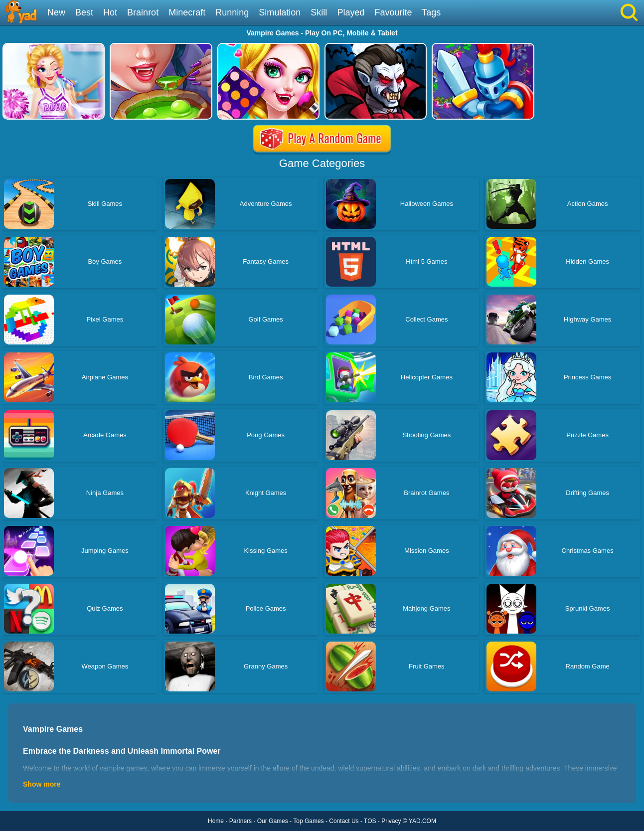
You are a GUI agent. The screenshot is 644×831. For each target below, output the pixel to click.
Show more (42, 784)
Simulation (280, 12)
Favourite (393, 12)
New (56, 12)
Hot (110, 12)
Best (84, 12)
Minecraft (187, 12)
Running (232, 12)
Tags (431, 12)
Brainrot (143, 12)
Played (351, 12)
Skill (319, 12)
